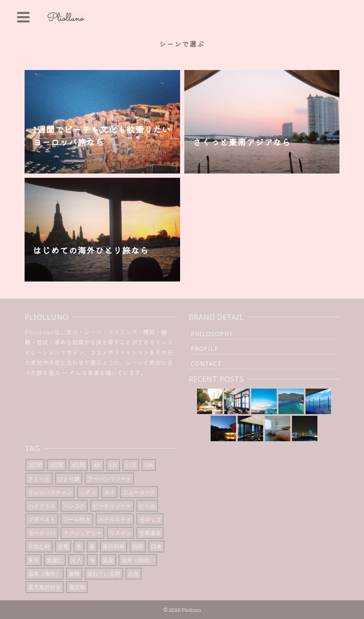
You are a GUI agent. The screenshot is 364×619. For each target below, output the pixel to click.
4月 (97, 465)
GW (149, 465)
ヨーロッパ (42, 533)
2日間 (35, 465)
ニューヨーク (139, 492)
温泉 (108, 560)
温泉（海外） (44, 574)
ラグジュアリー (82, 533)
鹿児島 (77, 587)
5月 (113, 465)
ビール (147, 506)
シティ (88, 492)
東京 (33, 560)
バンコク (74, 506)
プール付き (77, 519)
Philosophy (212, 334)
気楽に (55, 560)
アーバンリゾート (109, 479)
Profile (204, 349)
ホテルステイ (115, 519)
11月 (131, 465)
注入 (76, 560)
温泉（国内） (138, 560)
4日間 (78, 465)
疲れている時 (104, 574)
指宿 (138, 546)
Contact (206, 363)
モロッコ (150, 519)
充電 (63, 546)
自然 (133, 574)
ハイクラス (42, 506)
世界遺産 (150, 533)
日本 (156, 546)
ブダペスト (42, 519)
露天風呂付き (44, 587)
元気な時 (39, 546)
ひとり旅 (69, 479)
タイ (109, 492)
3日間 (57, 465)
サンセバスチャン (50, 492)
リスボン (120, 533)
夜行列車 (114, 546)
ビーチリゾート (112, 506)
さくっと (39, 479)
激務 (74, 574)
